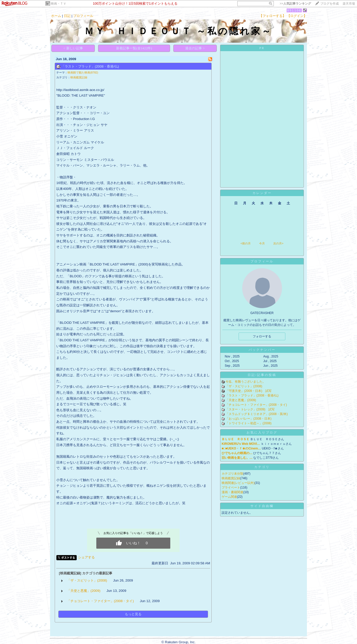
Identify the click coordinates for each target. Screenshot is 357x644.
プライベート (231, 487)
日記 (67, 16)
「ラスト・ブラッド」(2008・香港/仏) (90, 66)
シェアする (86, 557)
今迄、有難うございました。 (246, 382)
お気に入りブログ (262, 433)
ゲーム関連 (229, 497)
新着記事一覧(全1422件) (134, 48)
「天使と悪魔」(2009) (84, 591)
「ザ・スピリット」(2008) (87, 580)
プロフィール (83, 16)
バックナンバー (262, 350)
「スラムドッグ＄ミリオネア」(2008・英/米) (257, 414)
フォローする (262, 336)
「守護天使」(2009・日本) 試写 (248, 391)
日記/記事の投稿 (262, 375)
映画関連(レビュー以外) (238, 483)
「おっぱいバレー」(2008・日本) (248, 419)
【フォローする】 (273, 16)
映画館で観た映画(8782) (83, 72)
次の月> (278, 243)
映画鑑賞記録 (79, 77)
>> (295, 4)
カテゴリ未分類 (232, 474)
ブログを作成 (330, 4)
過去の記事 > (195, 48)
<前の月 (245, 243)
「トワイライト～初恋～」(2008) (248, 423)
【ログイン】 (297, 16)
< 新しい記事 (73, 48)
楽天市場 (349, 4)
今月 (262, 243)
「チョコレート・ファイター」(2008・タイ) (100, 601)
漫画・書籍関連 (232, 492)
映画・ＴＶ (59, 4)
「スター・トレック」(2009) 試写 (250, 409)
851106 (294, 10)
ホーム (56, 16)
